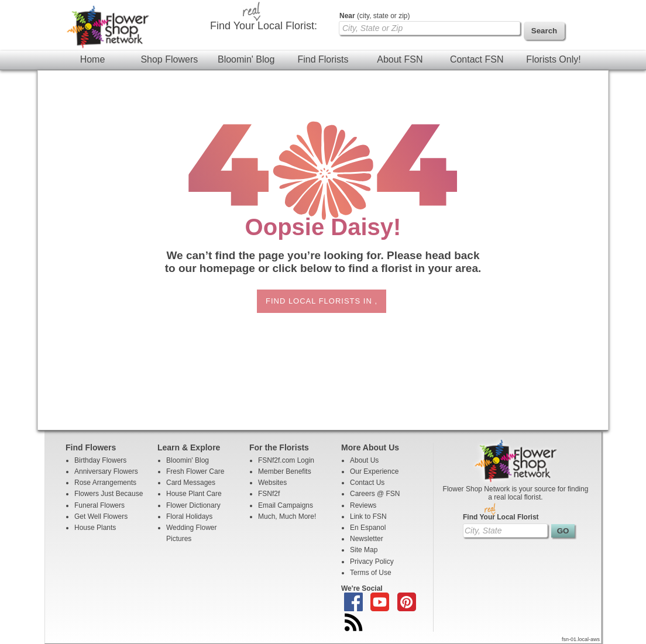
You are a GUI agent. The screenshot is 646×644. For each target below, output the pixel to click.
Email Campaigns (286, 505)
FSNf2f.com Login (286, 460)
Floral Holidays (189, 516)
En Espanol (368, 528)
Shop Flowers (169, 59)
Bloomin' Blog (246, 59)
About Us (364, 460)
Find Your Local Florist (501, 517)
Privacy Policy (372, 562)
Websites (272, 483)
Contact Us (367, 483)
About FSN (400, 59)
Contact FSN (477, 59)
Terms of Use (371, 573)
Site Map (364, 550)
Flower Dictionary (193, 505)
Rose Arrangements (105, 483)
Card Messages (191, 483)
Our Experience (374, 471)
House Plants (95, 528)
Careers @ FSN (375, 494)
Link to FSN (368, 516)
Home (93, 59)
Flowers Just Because (109, 494)
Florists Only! (553, 59)
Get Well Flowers (101, 516)
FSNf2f (269, 494)
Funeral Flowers (99, 505)
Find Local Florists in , (322, 301)
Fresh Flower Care (195, 471)
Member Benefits (285, 471)
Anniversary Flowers (106, 471)
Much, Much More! (287, 516)
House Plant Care (194, 494)
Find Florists (323, 59)
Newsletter (367, 539)
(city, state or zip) (374, 16)
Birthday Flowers (100, 460)
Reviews (363, 505)
